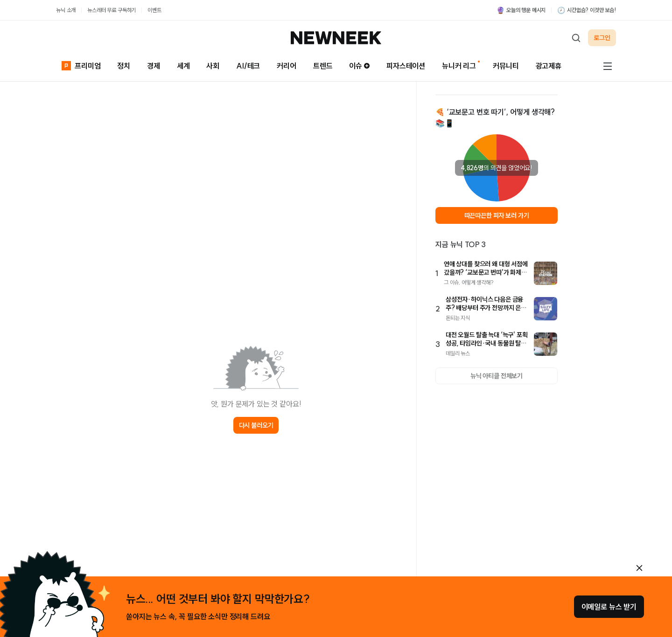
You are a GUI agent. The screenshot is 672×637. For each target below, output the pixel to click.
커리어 (287, 66)
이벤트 (154, 10)
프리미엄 (81, 66)
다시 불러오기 (256, 425)
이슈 (359, 66)
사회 (213, 66)
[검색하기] (576, 38)
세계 (183, 66)
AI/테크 (248, 66)
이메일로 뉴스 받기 (609, 607)
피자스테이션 (406, 66)
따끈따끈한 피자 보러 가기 (497, 215)
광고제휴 (549, 66)
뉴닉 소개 (66, 10)
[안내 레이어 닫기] (639, 568)
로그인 (602, 38)
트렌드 (323, 66)
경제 (154, 66)
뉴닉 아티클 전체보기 (497, 376)
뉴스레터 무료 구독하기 (112, 10)
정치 (124, 66)
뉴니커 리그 (459, 66)
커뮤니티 (506, 66)
